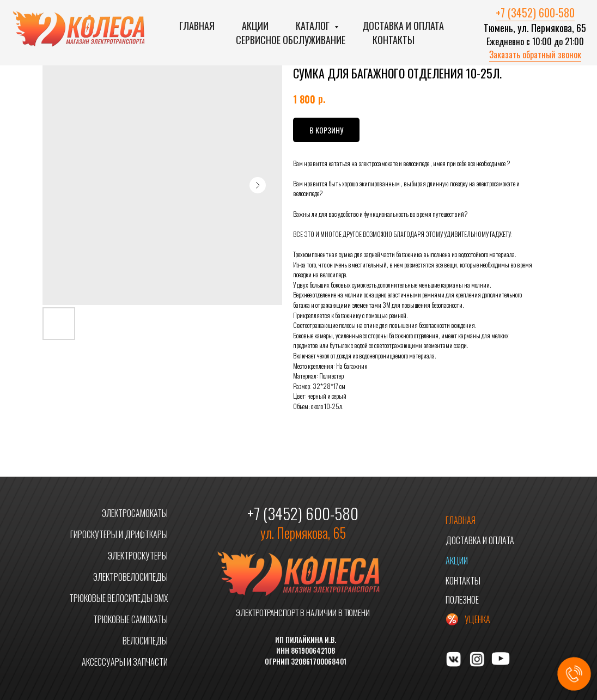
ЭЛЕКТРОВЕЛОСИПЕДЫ (130, 577)
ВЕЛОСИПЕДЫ (145, 641)
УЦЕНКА (477, 619)
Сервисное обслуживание (291, 40)
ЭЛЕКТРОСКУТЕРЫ (138, 556)
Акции (255, 26)
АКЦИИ (457, 561)
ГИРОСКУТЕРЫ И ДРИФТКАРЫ (119, 534)
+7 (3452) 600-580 (535, 13)
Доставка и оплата (403, 26)
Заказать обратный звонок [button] (535, 54)
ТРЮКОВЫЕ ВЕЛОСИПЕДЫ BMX (118, 598)
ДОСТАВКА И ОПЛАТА (480, 540)
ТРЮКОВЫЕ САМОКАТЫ (130, 619)
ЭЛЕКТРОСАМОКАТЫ (135, 513)
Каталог (314, 26)
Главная (197, 26)
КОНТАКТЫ (463, 581)
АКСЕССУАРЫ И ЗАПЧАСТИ (125, 662)
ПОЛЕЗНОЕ (462, 600)
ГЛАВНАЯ (461, 520)
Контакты (394, 40)
